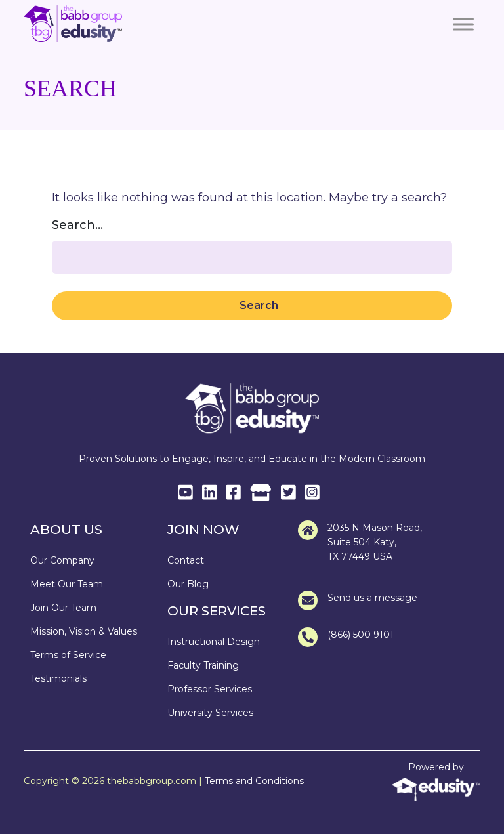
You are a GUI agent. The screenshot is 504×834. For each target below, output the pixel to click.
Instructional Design (214, 642)
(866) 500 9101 (346, 637)
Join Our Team (63, 608)
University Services (210, 713)
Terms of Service (68, 655)
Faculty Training (203, 665)
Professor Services (210, 689)
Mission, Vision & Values (84, 631)
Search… (77, 225)
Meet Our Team (67, 584)
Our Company (62, 560)
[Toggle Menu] (463, 25)
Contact (186, 560)
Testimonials (58, 678)
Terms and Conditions (254, 781)
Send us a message (358, 600)
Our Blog (188, 584)
